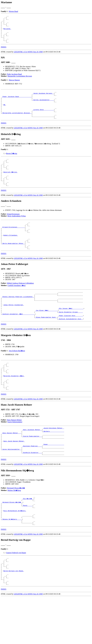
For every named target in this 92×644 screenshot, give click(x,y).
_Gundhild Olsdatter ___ (32, 489)
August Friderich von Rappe (16, 594)
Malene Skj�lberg (14, 528)
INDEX (4, 53)
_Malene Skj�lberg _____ (12, 560)
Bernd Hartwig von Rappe (14, 615)
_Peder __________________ (53, 480)
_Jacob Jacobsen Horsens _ (43, 99)
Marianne (7, 32)
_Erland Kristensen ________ (13, 245)
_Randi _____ (27, 544)
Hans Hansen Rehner (14, 452)
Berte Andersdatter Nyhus (17, 232)
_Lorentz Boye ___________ (43, 119)
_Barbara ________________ (53, 464)
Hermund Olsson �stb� (16, 525)
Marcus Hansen (14, 86)
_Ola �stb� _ (28, 536)
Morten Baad (13, 11)
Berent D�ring (12, 165)
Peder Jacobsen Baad (14, 80)
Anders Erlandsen (11, 254)
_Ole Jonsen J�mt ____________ (71, 334)
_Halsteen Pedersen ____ (32, 482)
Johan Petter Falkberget (14, 330)
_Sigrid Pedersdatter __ (32, 470)
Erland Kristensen (13, 230)
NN (5, 113)
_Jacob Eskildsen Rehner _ (53, 460)
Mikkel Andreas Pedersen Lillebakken (20, 305)
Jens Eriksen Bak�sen (17, 377)
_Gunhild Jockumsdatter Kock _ (71, 345)
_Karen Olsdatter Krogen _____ (71, 337)
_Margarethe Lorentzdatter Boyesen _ (17, 123)
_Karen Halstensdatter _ (12, 486)
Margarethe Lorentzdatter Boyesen (20, 82)
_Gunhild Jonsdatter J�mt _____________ (18, 339)
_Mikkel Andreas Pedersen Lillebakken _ (18, 320)
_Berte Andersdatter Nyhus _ (13, 264)
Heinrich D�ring (11, 186)
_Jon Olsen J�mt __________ (47, 336)
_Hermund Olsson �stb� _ (12, 540)
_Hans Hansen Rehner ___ (12, 466)
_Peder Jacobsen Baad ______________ (17, 103)
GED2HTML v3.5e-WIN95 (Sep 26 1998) (28, 57)
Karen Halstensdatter (15, 454)
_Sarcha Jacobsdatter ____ (43, 107)
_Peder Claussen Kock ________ (71, 341)
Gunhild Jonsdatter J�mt (17, 307)
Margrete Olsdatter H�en (14, 405)
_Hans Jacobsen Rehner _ (32, 462)
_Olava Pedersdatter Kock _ (46, 343)
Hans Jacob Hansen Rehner (14, 476)
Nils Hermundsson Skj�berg (15, 550)
